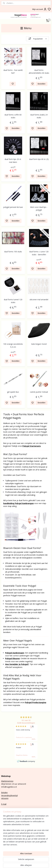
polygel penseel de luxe (13, 207)
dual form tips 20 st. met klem (13, 161)
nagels (8, 832)
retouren (5, 798)
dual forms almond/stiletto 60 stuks (39, 72)
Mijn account (39, 9)
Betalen (4, 792)
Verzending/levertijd (9, 795)
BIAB (3, 832)
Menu (26, 28)
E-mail (4, 804)
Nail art (4, 841)
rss (43, 863)
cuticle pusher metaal (39, 392)
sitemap (38, 863)
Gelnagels (5, 843)
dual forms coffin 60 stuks (13, 116)
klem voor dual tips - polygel (39, 208)
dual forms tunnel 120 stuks (13, 301)
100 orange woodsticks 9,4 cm (13, 345)
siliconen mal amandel (39, 300)
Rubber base (6, 846)
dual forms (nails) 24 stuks (39, 116)
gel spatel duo (13, 392)
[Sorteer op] (37, 39)
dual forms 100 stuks (13, 252)
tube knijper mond (39, 344)
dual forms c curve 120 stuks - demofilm (39, 253)
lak (5, 838)
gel (6, 835)
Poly (3, 835)
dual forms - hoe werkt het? (13, 72)
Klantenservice (7, 781)
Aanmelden (8, 826)
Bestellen (41, 84)
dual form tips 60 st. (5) (39, 159)
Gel (3, 838)
